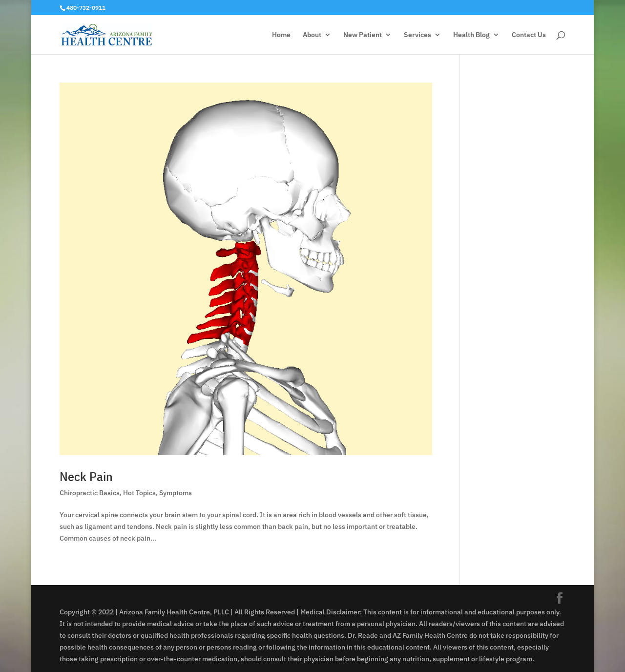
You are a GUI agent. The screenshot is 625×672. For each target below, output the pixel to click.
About (312, 35)
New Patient (363, 35)
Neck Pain (86, 476)
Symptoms (176, 493)
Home (281, 35)
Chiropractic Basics (90, 493)
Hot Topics (139, 493)
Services (417, 35)
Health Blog (471, 35)
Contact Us (529, 35)
